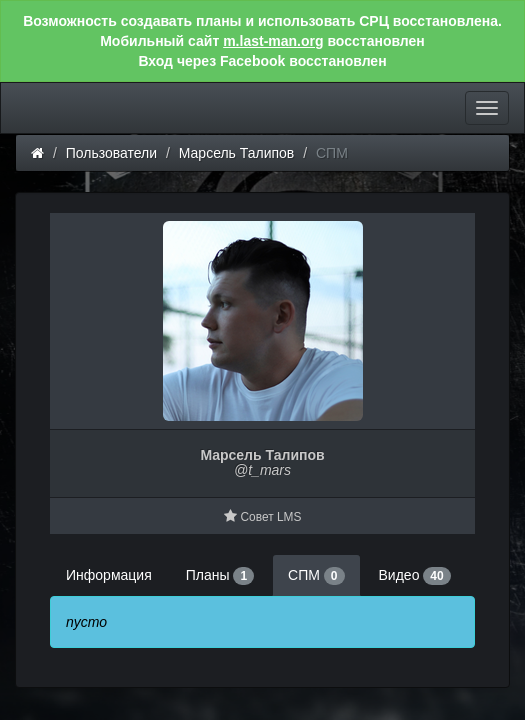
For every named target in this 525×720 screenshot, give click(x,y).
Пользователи (111, 153)
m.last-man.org (273, 41)
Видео (415, 576)
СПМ (316, 576)
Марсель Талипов (237, 153)
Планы (220, 576)
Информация (109, 575)
